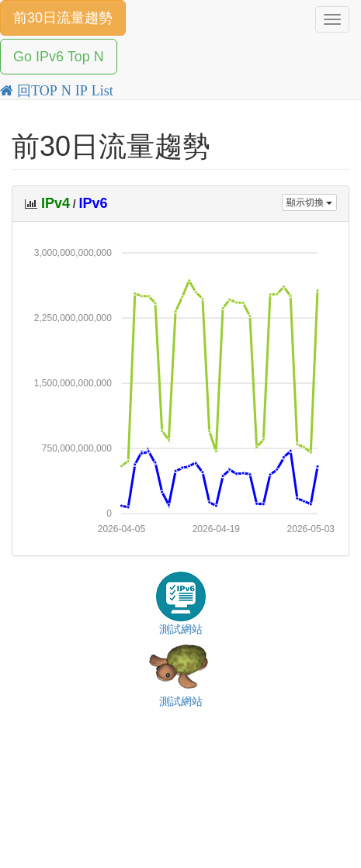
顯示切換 (309, 202)
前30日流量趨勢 (63, 18)
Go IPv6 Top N (59, 57)
